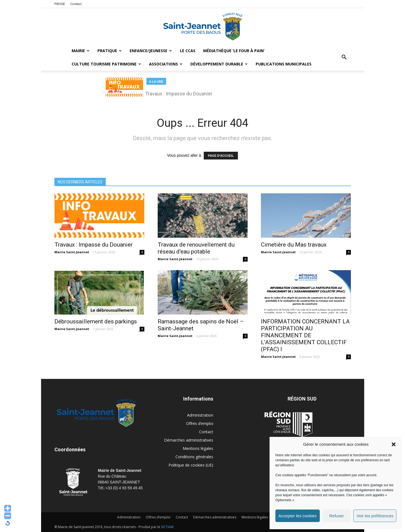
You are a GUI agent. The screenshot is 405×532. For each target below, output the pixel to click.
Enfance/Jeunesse (151, 51)
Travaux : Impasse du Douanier (94, 245)
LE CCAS (188, 51)
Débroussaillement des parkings (96, 321)
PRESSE (60, 4)
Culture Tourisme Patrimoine (106, 64)
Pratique (110, 51)
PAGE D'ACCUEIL (221, 156)
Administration (200, 415)
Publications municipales (284, 64)
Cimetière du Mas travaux (294, 245)
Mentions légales (198, 448)
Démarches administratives (189, 440)
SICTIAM (167, 527)
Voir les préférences (375, 516)
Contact (76, 4)
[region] (203, 90)
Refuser (337, 516)
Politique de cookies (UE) (191, 465)
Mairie (81, 51)
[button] (394, 444)
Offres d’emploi (200, 423)
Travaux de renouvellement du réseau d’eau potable (196, 248)
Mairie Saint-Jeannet (72, 252)
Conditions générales (194, 457)
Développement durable (219, 64)
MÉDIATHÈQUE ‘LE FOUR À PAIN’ (234, 51)
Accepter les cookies (298, 516)
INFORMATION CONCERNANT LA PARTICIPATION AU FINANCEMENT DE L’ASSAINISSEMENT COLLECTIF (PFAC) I (305, 335)
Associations (166, 64)
